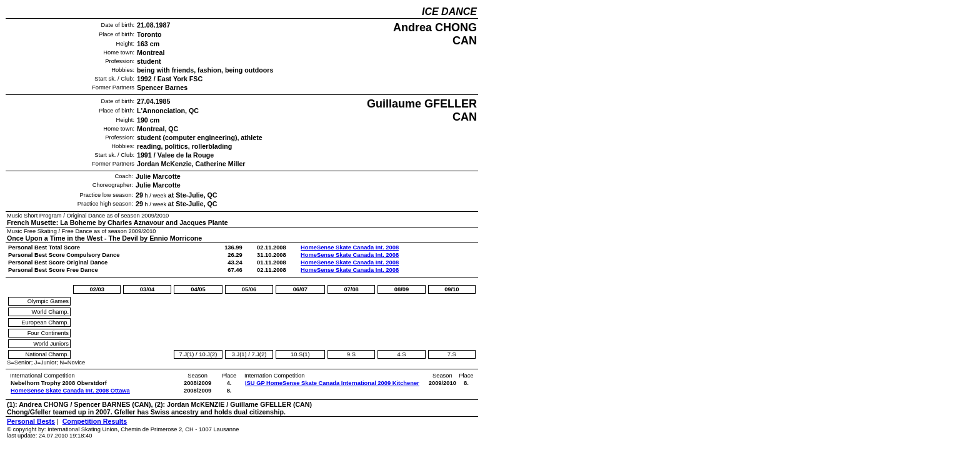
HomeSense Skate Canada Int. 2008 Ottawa (70, 391)
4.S (401, 354)
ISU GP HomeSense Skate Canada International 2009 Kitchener (332, 383)
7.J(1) (187, 354)
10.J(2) (208, 354)
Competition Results (95, 421)
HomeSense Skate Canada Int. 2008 (350, 247)
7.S (452, 354)
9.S (351, 354)
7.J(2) (259, 354)
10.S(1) (300, 354)
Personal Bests (31, 421)
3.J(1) (239, 354)
